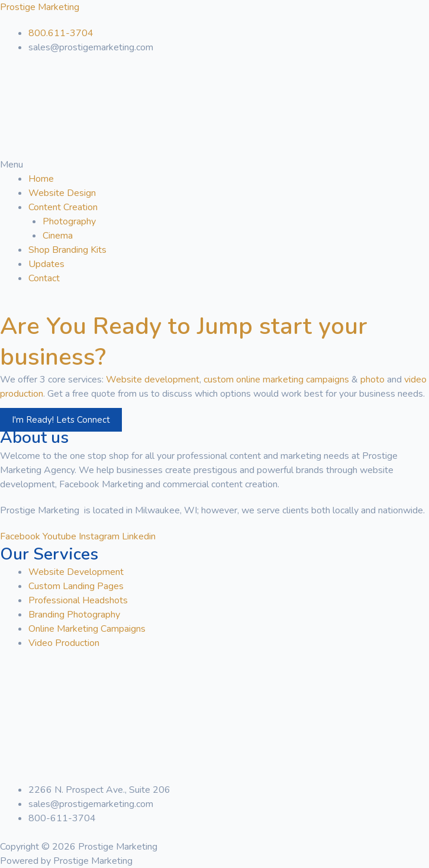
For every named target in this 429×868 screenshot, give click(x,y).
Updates (46, 264)
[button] (214, 165)
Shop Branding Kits (67, 250)
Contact (44, 278)
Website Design (62, 193)
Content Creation (63, 207)
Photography (69, 221)
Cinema (58, 236)
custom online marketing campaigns (276, 380)
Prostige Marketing (40, 7)
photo (372, 380)
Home (41, 179)
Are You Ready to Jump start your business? (184, 342)
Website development (153, 380)
